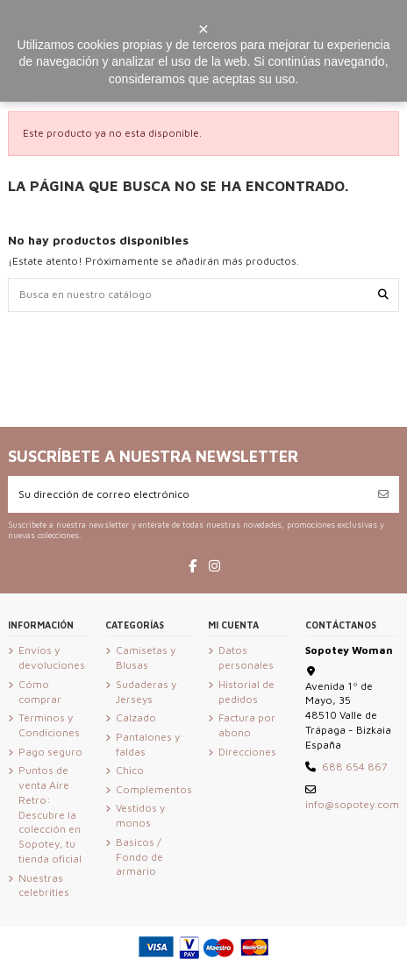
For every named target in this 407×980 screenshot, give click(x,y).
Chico (130, 770)
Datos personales (246, 657)
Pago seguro (50, 752)
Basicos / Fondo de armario (139, 857)
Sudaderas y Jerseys (146, 692)
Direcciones (247, 752)
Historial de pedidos (246, 692)
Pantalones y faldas (148, 744)
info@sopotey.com (352, 804)
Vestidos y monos (140, 815)
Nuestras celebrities (44, 885)
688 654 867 (355, 767)
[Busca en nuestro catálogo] (383, 295)
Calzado (136, 717)
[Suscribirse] (383, 494)
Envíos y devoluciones (52, 657)
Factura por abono (247, 725)
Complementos (154, 789)
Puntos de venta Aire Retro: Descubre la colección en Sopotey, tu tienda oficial (50, 814)
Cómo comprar (40, 692)
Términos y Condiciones (49, 725)
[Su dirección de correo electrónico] (188, 494)
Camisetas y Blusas (146, 657)
